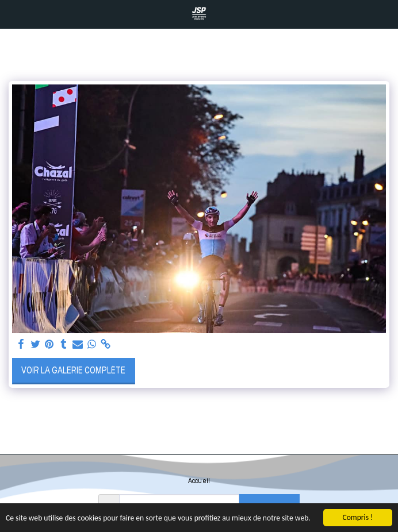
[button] (13, 14)
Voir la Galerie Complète (73, 370)
